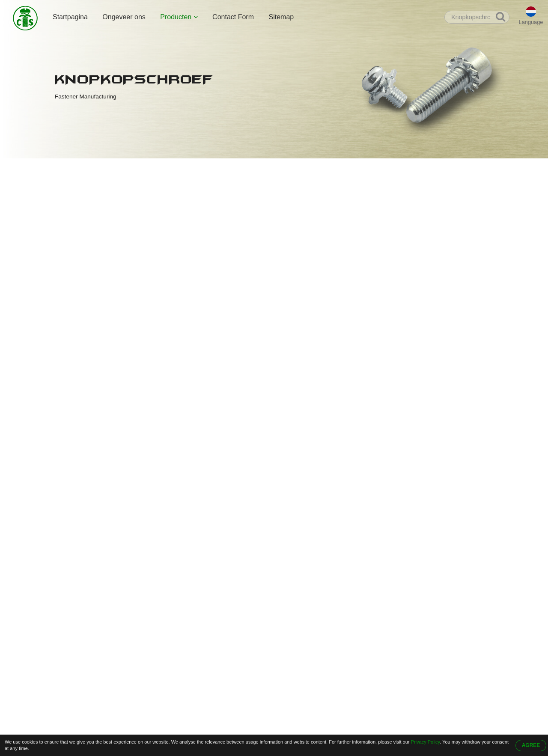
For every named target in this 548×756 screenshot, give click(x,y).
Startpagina (70, 17)
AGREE (531, 745)
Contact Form (233, 17)
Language (531, 22)
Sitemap (281, 17)
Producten (179, 17)
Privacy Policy (426, 742)
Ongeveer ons (124, 17)
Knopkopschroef (167, 168)
